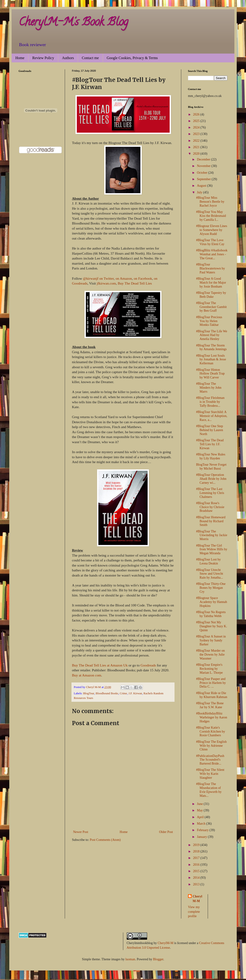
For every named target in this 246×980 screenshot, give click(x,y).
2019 (197, 845)
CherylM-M (165, 943)
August (202, 186)
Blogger (158, 959)
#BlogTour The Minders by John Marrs (209, 388)
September (204, 179)
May (200, 810)
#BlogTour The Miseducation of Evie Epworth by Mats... (209, 790)
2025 (197, 121)
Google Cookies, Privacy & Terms (132, 58)
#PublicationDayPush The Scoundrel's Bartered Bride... (210, 760)
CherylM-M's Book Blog (73, 23)
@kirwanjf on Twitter (98, 278)
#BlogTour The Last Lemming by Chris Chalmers (210, 493)
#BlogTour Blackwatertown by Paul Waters (210, 268)
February (203, 830)
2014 (197, 878)
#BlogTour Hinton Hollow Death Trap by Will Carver (210, 374)
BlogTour (89, 693)
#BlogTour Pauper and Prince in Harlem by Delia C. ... (211, 683)
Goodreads (148, 665)
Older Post (166, 832)
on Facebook (143, 278)
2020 (197, 154)
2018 (197, 851)
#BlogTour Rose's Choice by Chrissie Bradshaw (210, 507)
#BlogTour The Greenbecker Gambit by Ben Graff (211, 307)
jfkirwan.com (106, 283)
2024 (197, 127)
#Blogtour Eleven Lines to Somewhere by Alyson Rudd (212, 230)
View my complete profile (194, 912)
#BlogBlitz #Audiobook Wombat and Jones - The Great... (212, 254)
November (204, 166)
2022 (197, 141)
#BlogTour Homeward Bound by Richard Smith (211, 521)
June (200, 804)
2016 (197, 865)
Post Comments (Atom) (105, 840)
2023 (197, 134)
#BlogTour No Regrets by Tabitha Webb (211, 614)
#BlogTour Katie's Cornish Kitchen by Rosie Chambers (211, 732)
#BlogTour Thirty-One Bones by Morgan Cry (211, 588)
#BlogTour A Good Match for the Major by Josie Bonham (211, 283)
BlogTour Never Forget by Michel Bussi (211, 467)
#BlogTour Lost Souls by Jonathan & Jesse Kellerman (211, 360)
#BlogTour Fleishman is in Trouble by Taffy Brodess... (210, 402)
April (201, 817)
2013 (197, 884)
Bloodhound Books (107, 693)
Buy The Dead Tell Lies (135, 283)
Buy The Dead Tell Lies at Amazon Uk (100, 665)
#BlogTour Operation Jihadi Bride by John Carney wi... (211, 479)
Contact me (90, 58)
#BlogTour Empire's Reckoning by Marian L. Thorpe (209, 669)
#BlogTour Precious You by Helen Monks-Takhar (209, 321)
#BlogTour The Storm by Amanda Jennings (211, 347)
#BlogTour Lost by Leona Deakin (208, 561)
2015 (197, 871)
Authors (68, 58)
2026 (197, 114)
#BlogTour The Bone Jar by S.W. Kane (210, 705)
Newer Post (81, 832)
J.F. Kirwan (135, 693)
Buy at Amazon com (87, 675)
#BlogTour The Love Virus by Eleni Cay (210, 242)
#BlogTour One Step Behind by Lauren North (210, 430)
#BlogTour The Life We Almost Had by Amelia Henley (212, 335)
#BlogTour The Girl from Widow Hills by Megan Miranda (212, 549)
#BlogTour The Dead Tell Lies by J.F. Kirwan (210, 444)
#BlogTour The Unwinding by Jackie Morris (212, 535)
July (200, 192)
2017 (197, 858)
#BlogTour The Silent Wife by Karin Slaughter (210, 774)
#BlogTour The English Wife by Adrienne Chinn (211, 746)
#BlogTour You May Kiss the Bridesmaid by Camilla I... (211, 216)
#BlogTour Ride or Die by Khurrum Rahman (212, 695)
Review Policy (43, 58)
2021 (197, 147)
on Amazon (124, 278)
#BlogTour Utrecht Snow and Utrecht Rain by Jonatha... (210, 574)
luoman (130, 959)
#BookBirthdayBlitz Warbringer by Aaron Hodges (212, 717)
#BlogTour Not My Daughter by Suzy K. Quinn (212, 626)
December (204, 159)
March (201, 824)
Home (20, 58)
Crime (123, 693)
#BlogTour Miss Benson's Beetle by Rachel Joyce (210, 202)
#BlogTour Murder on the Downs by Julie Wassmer (210, 655)
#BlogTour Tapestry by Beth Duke (211, 295)
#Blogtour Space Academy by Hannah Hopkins (212, 602)
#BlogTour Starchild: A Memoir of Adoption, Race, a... (212, 416)
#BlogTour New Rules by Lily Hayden (211, 456)
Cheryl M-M (197, 899)
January (202, 837)
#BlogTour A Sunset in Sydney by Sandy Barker (211, 640)
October (202, 173)
